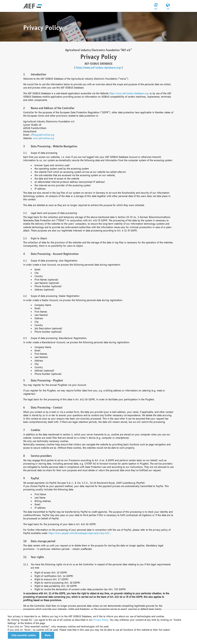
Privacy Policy (101, 620)
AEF (156, 9)
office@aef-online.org (42, 135)
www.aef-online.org (44, 138)
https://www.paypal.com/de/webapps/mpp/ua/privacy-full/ (79, 533)
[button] (24, 635)
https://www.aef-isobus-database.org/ (98, 68)
